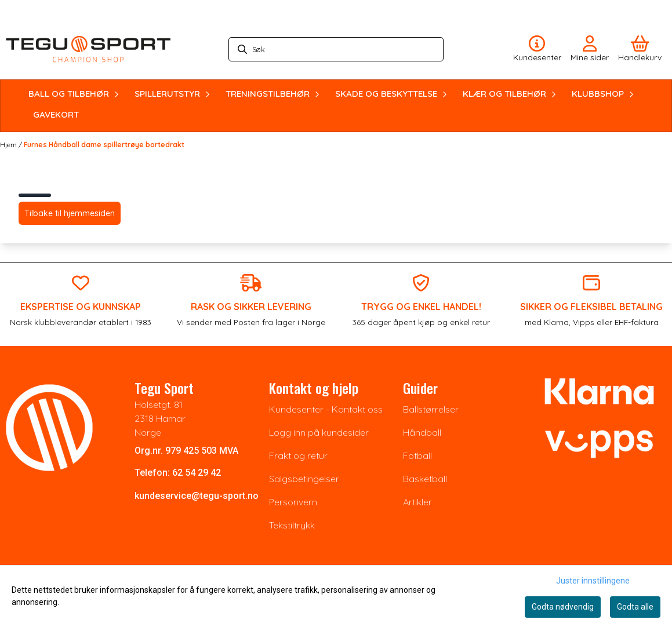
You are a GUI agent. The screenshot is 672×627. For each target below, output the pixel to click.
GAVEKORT (56, 114)
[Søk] (336, 49)
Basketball (425, 479)
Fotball (417, 455)
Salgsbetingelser (304, 479)
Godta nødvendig (563, 607)
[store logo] (88, 49)
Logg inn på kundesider (319, 432)
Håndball (422, 432)
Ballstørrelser (431, 409)
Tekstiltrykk (292, 525)
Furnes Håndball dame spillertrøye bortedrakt (104, 145)
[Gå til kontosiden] (537, 49)
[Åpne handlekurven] (640, 49)
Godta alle (635, 607)
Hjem (9, 145)
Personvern (293, 502)
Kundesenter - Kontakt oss (326, 409)
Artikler (417, 502)
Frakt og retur (298, 455)
